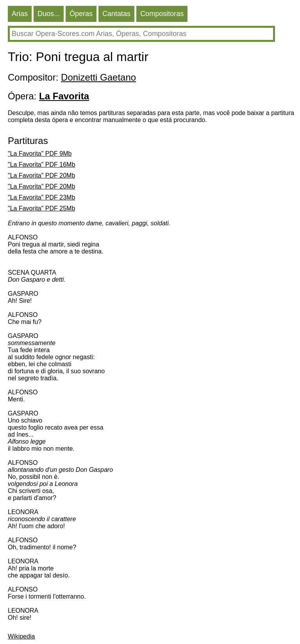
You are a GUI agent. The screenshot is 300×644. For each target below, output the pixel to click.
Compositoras (162, 14)
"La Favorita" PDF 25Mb (41, 208)
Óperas (81, 14)
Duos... (49, 14)
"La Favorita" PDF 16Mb (41, 165)
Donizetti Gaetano (98, 77)
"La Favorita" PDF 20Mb (41, 175)
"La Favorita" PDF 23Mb (41, 197)
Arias (20, 14)
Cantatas (116, 14)
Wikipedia (21, 636)
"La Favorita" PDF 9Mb (40, 154)
